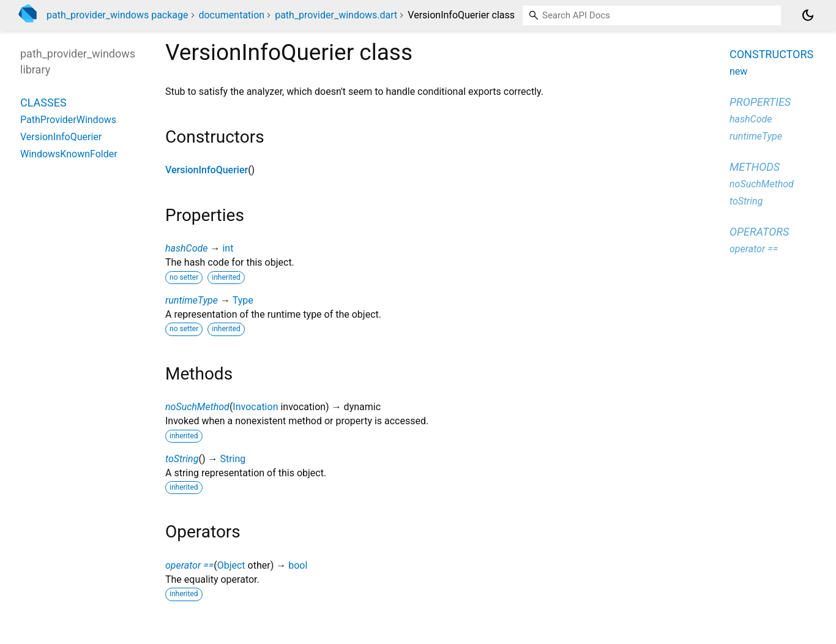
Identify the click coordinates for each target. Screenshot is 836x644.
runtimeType (192, 300)
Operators (759, 232)
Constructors (771, 54)
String (233, 459)
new (738, 71)
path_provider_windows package (118, 15)
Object (231, 565)
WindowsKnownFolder (69, 154)
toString (182, 459)
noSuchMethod (197, 407)
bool (298, 565)
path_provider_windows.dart (336, 15)
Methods (755, 167)
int (228, 248)
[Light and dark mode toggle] (808, 15)
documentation (231, 15)
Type (243, 300)
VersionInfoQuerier (207, 170)
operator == (189, 565)
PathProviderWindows (68, 120)
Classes (43, 103)
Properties (760, 102)
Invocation (255, 407)
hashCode (186, 248)
